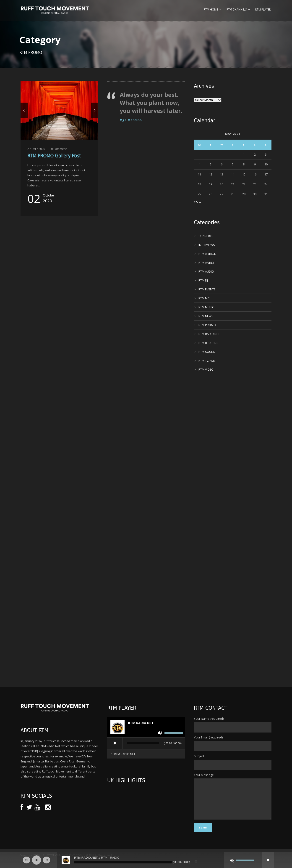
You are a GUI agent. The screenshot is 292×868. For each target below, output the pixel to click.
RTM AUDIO (206, 271)
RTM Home (211, 9)
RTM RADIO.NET (209, 334)
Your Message (233, 800)
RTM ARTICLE (207, 254)
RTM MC (204, 298)
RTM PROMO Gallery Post (54, 156)
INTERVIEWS (207, 245)
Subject (233, 762)
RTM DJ (203, 280)
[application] (146, 743)
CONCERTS (206, 236)
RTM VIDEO (206, 369)
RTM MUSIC (206, 307)
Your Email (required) (233, 743)
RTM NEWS (206, 316)
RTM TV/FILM (207, 361)
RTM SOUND (207, 352)
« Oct (197, 202)
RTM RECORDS (208, 343)
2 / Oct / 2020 (36, 149)
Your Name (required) (233, 725)
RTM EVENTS (207, 289)
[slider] (143, 743)
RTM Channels (237, 9)
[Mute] (160, 733)
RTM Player (263, 9)
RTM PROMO (207, 325)
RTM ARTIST (206, 263)
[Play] (115, 743)
